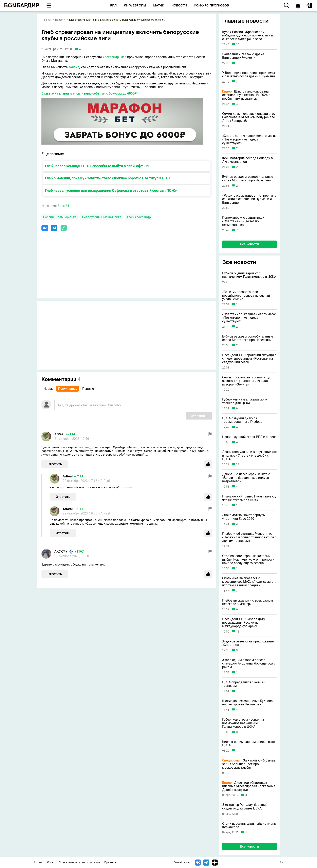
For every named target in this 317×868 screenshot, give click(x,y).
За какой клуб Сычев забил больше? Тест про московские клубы (249, 764)
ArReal (59, 434)
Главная (46, 20)
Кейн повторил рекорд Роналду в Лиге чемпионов (247, 160)
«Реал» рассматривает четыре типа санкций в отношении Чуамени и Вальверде (249, 199)
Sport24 (63, 206)
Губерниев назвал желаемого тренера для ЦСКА (245, 401)
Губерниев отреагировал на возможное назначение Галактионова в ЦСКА (243, 723)
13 (238, 691)
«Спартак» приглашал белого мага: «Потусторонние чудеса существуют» (249, 139)
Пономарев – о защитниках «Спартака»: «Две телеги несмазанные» (243, 221)
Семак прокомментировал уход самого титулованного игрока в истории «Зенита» (246, 381)
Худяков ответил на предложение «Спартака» (248, 643)
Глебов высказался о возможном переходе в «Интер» (248, 602)
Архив (38, 862)
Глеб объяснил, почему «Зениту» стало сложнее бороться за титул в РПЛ (107, 178)
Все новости (249, 244)
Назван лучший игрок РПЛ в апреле (249, 437)
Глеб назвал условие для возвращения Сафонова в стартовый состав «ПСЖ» (111, 190)
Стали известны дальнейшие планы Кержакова (249, 825)
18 (238, 632)
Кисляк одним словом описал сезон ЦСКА (249, 744)
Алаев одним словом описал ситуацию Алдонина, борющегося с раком (249, 664)
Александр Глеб (114, 57)
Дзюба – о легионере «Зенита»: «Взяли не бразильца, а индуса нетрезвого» (246, 478)
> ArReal (104, 481)
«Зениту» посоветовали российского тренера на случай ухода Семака (246, 296)
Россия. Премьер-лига (60, 217)
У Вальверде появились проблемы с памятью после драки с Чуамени (248, 75)
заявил (74, 67)
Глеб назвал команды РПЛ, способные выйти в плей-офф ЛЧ (97, 166)
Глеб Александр (139, 217)
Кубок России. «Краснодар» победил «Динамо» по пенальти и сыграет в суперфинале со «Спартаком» (248, 36)
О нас (51, 862)
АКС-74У (61, 551)
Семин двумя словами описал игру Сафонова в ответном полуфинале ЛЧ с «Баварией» (249, 117)
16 (238, 44)
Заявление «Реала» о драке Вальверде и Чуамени (243, 56)
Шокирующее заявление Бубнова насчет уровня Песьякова (247, 703)
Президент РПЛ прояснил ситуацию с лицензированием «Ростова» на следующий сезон (249, 359)
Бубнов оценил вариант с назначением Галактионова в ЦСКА (249, 275)
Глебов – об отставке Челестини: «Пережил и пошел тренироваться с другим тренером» (249, 537)
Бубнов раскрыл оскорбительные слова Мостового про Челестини (248, 178)
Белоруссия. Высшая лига (102, 217)
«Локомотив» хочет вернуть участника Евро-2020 (244, 517)
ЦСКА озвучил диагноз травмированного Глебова (242, 420)
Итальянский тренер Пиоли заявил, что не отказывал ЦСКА (249, 498)
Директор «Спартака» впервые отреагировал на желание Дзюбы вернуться (249, 786)
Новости (60, 20)
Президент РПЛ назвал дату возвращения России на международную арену (244, 623)
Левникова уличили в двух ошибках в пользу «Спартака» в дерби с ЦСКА (249, 455)
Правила (110, 862)
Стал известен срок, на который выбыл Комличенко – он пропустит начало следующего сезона (249, 560)
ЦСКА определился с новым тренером (243, 684)
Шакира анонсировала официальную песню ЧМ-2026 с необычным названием (246, 95)
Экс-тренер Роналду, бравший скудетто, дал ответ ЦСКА (245, 807)
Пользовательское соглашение (79, 862)
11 (238, 464)
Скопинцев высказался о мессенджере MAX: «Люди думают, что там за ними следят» (249, 582)
